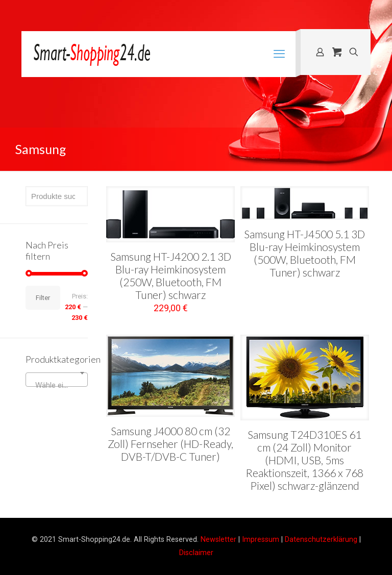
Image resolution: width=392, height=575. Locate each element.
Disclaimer (196, 553)
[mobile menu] (279, 54)
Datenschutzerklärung (321, 539)
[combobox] (57, 380)
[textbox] (57, 385)
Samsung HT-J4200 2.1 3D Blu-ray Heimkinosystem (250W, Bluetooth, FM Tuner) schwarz (171, 276)
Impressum (261, 539)
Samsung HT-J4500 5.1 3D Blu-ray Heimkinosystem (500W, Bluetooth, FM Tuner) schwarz (304, 253)
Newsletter (218, 539)
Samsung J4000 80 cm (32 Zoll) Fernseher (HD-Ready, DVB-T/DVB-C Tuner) (170, 444)
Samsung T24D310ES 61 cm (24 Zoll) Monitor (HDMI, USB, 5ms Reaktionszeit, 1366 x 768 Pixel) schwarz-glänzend (304, 460)
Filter (43, 298)
